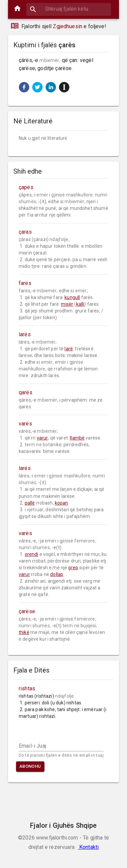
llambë (77, 438)
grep (73, 568)
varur (42, 438)
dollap (57, 574)
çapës (26, 187)
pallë (30, 503)
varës (25, 424)
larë (69, 349)
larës (25, 334)
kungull (72, 297)
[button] (24, 87)
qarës (26, 392)
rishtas (27, 688)
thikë (24, 632)
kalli (80, 304)
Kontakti (88, 847)
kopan (61, 503)
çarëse (27, 611)
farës (25, 283)
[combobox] (69, 9)
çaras (25, 232)
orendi (32, 554)
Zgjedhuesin (68, 26)
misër (67, 304)
